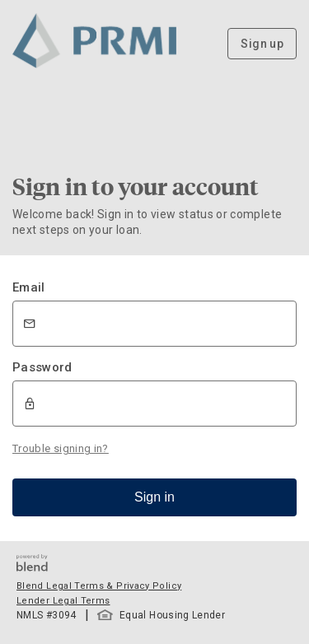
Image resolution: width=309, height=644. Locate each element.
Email (29, 287)
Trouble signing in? (61, 448)
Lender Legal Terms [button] (63, 601)
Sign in (154, 497)
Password (42, 367)
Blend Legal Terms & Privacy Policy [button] (99, 586)
